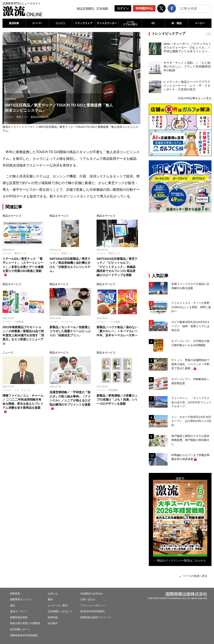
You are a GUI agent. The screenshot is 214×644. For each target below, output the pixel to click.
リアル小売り (130, 23)
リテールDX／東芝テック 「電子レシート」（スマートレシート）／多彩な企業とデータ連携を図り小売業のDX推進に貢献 (23, 265)
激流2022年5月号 (40, 117)
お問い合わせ (88, 599)
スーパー (37, 23)
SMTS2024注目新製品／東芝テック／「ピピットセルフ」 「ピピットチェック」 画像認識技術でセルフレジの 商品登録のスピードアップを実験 (117, 267)
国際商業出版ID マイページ (96, 617)
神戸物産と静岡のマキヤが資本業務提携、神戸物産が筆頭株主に (190, 440)
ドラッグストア (84, 23)
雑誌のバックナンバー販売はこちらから (181, 560)
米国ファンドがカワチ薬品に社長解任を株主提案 (190, 286)
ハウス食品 (114, 322)
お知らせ (53, 594)
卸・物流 (177, 23)
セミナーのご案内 (58, 606)
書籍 (50, 599)
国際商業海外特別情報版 (24, 635)
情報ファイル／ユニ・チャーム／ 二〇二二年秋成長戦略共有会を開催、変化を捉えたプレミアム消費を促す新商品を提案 (23, 402)
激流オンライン (12, 127)
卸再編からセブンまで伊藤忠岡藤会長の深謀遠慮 (190, 457)
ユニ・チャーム (22, 390)
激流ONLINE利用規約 (92, 611)
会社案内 (53, 623)
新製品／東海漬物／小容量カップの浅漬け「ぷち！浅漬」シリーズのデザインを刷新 (117, 400)
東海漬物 (113, 390)
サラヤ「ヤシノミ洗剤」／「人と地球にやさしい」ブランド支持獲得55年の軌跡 (187, 67)
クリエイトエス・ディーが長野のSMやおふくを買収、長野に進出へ (191, 307)
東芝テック (22, 117)
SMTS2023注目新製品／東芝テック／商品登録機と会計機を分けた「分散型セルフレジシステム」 (70, 265)
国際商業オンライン (21, 599)
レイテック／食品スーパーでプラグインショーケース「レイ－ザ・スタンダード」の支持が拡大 (187, 86)
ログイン (123, 8)
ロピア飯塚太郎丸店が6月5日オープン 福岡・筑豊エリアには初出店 (190, 326)
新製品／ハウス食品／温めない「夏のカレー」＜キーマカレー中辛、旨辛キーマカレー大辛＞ (117, 331)
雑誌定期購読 (85, 9)
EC (153, 23)
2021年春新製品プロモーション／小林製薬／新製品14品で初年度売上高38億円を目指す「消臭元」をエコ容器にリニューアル (23, 335)
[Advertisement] (180, 243)
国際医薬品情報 (19, 617)
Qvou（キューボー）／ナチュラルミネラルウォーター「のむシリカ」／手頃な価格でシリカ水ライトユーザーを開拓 (187, 48)
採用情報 (53, 617)
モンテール (67, 322)
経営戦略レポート (20, 629)
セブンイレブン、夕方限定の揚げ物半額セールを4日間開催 (190, 343)
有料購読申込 (144, 8)
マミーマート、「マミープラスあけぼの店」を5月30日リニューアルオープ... (191, 402)
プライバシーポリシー (93, 606)
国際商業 (15, 594)
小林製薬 (19, 322)
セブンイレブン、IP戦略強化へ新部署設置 (190, 381)
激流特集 (14, 23)
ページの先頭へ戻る (195, 576)
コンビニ (60, 23)
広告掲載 (102, 9)
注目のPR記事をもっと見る (195, 98)
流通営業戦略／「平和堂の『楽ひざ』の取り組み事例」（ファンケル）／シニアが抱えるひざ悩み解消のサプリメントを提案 (70, 398)
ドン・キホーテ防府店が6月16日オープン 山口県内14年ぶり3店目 (191, 421)
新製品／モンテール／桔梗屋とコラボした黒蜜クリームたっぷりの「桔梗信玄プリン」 (70, 331)
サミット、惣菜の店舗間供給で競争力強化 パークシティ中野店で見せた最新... (190, 364)
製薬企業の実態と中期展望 (25, 623)
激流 (13, 606)
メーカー (200, 23)
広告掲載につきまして (60, 611)
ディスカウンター (107, 23)
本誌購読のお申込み (92, 594)
